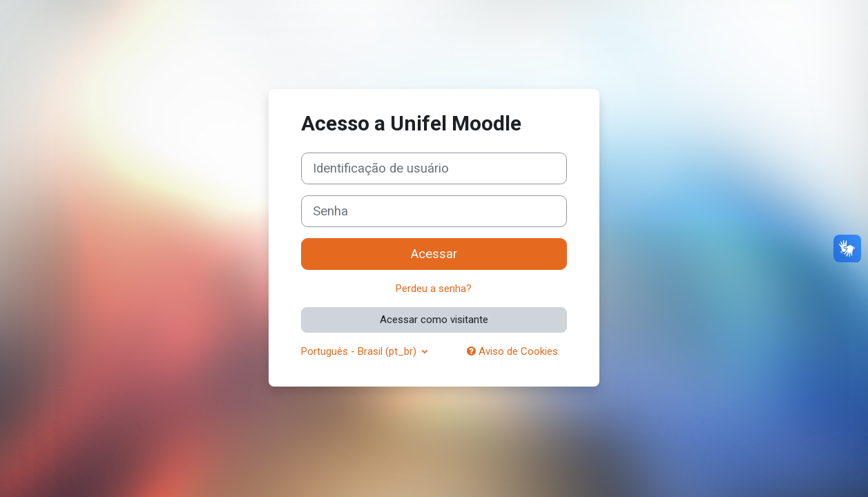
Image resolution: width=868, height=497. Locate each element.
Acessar (434, 254)
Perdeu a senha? (434, 289)
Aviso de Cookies (512, 351)
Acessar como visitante (434, 320)
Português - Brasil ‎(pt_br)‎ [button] (360, 351)
